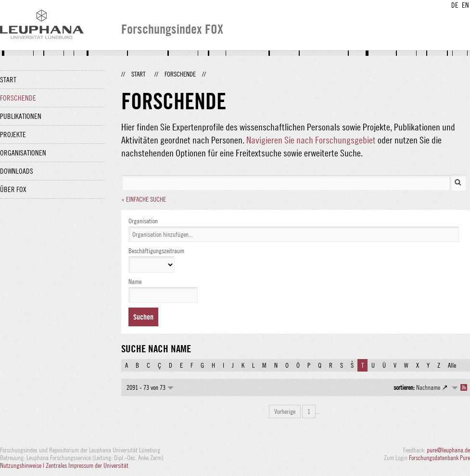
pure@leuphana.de (448, 450)
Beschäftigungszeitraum (156, 251)
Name (135, 282)
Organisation (143, 221)
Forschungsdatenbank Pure (439, 458)
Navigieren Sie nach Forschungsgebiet (311, 140)
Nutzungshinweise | (23, 465)
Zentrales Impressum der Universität (87, 465)
